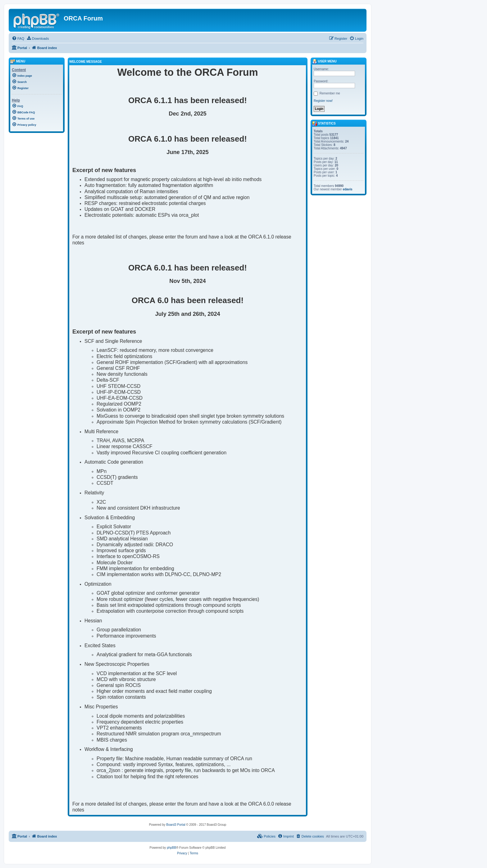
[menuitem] (18, 39)
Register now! (323, 101)
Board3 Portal (176, 825)
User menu (324, 61)
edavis (347, 189)
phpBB (171, 848)
